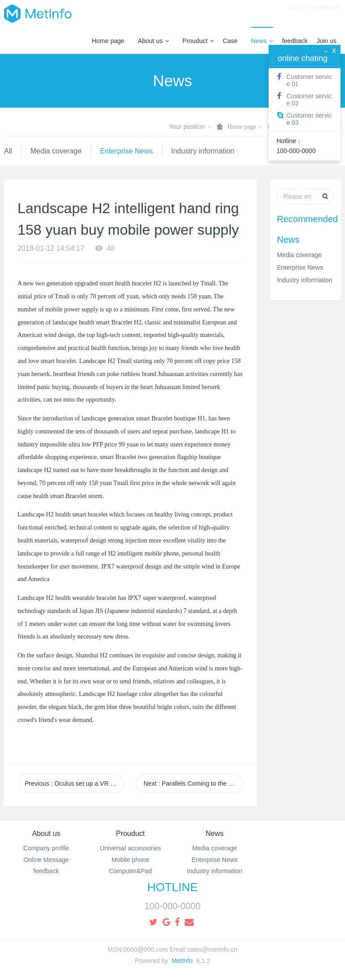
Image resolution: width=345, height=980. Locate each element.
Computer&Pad (130, 871)
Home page (108, 41)
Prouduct (198, 41)
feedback (295, 41)
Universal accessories (130, 848)
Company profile (46, 848)
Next (193, 783)
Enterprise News (126, 151)
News (262, 41)
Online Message (46, 860)
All (8, 151)
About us (153, 41)
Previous (75, 783)
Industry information (203, 151)
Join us (327, 41)
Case (230, 41)
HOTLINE (173, 887)
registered (325, 13)
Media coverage (56, 151)
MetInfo (182, 961)
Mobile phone (130, 860)
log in (296, 13)
